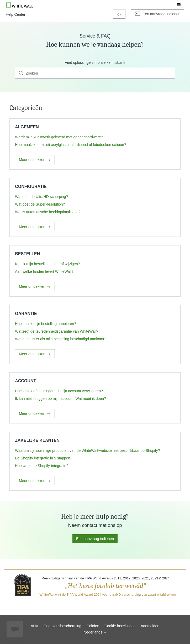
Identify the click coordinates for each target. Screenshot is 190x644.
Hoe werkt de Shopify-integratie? (42, 466)
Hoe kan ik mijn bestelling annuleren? (46, 324)
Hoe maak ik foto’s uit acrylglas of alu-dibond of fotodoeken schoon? (70, 145)
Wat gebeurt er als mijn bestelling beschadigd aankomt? (60, 339)
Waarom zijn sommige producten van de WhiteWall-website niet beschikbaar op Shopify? (87, 451)
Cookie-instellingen (120, 626)
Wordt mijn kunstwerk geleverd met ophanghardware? (59, 137)
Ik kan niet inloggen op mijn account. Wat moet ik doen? (60, 399)
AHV (35, 626)
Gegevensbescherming (62, 626)
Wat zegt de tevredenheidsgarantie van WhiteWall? (57, 331)
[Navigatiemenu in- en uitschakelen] (179, 5)
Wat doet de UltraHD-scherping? (41, 197)
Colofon (93, 626)
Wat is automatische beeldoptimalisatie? (48, 212)
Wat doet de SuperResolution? (40, 204)
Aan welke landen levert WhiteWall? (44, 271)
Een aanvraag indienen (95, 539)
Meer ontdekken (35, 160)
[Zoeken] (95, 73)
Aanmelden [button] (150, 626)
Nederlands (95, 632)
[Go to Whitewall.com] (20, 5)
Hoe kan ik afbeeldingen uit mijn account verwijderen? (59, 391)
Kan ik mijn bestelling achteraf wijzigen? (47, 264)
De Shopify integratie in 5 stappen (43, 458)
